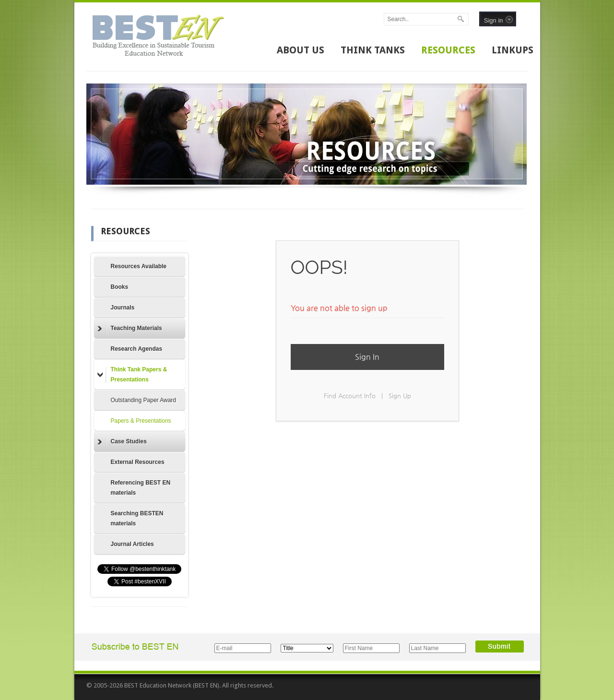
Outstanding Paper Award (144, 400)
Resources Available (139, 266)
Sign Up (400, 396)
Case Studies (122, 442)
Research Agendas (137, 349)
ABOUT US (301, 50)
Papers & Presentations (141, 421)
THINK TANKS (373, 50)
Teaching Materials (130, 329)
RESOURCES (448, 50)
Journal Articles (132, 544)
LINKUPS (513, 50)
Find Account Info (350, 396)
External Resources (138, 462)
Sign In (367, 357)
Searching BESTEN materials (137, 518)
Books (120, 287)
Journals (123, 308)
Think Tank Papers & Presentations (132, 374)
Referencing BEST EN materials (141, 488)
